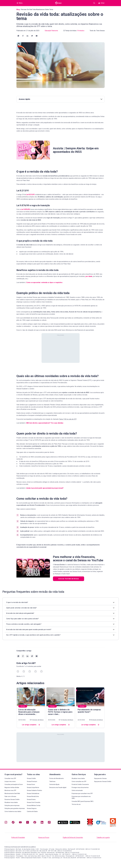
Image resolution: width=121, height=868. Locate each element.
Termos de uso (76, 804)
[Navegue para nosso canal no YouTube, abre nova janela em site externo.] (20, 823)
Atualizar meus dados (11, 802)
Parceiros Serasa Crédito (12, 799)
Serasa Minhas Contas (34, 805)
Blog (18, 9)
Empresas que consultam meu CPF (82, 793)
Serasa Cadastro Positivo (34, 790)
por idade (89, 276)
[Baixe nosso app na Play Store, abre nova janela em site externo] (75, 824)
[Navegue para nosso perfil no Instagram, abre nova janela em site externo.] (6, 823)
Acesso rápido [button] (61, 99)
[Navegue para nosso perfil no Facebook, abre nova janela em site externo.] (35, 823)
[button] (18, 36)
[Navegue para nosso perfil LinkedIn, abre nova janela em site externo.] (42, 823)
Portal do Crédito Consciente (80, 784)
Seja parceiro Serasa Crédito (103, 781)
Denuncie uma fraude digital (58, 787)
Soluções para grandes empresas (15, 808)
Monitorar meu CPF (10, 790)
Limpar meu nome (10, 781)
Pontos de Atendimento (57, 778)
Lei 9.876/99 (25, 209)
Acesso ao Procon (44, 837)
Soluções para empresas (12, 805)
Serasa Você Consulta (34, 802)
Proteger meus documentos (80, 787)
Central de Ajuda (54, 784)
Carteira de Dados (32, 811)
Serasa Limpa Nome (33, 787)
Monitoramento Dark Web (12, 793)
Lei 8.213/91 (30, 195)
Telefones (52, 781)
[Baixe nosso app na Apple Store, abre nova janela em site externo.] (63, 824)
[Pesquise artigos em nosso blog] (94, 3)
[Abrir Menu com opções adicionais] (20, 3)
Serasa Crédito (31, 778)
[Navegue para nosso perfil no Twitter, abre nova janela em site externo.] (28, 823)
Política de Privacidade (18, 837)
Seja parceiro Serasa (100, 778)
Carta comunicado (77, 790)
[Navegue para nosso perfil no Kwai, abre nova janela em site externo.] (49, 823)
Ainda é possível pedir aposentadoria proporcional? (45, 488)
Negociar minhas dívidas (12, 787)
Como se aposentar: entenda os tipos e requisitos (44, 282)
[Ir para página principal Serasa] (58, 3)
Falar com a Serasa (10, 796)
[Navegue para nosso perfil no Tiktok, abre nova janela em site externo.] (13, 823)
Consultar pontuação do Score (14, 784)
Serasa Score (31, 784)
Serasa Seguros (32, 808)
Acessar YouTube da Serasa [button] (69, 579)
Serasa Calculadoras (33, 793)
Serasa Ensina (31, 799)
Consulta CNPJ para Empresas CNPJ (83, 801)
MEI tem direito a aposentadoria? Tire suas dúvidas (45, 423)
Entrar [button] (101, 3)
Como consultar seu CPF (79, 781)
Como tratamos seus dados (13, 811)
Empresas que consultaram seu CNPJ (81, 797)
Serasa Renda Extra (33, 796)
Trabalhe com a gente (103, 837)
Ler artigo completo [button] (31, 725)
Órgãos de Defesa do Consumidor (73, 837)
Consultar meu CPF (10, 778)
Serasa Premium (32, 781)
